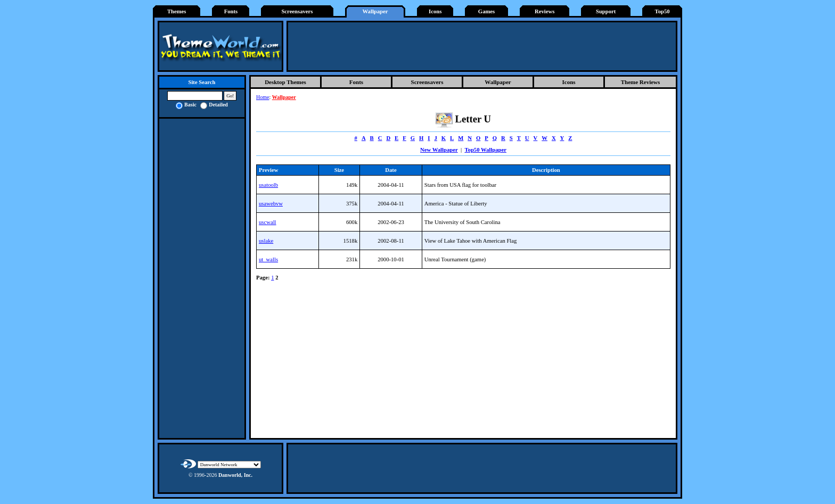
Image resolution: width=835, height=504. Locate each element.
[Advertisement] (482, 46)
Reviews (545, 11)
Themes (177, 11)
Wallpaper (375, 11)
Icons (435, 11)
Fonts (231, 11)
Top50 (662, 11)
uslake (266, 241)
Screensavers (297, 11)
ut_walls (268, 259)
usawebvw (271, 204)
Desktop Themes (285, 82)
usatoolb (268, 185)
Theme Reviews (641, 82)
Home (263, 97)
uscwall (268, 222)
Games (486, 11)
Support (606, 11)
